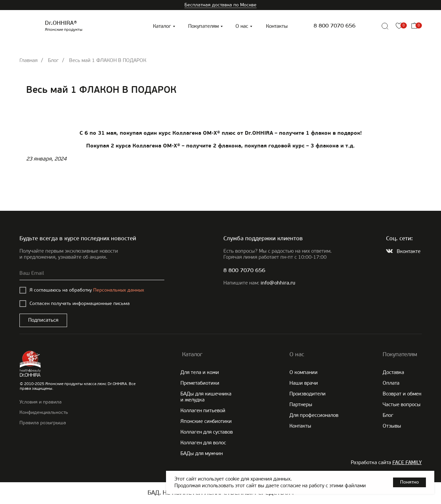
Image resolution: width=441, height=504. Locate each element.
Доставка (393, 372)
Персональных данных (119, 290)
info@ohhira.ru (278, 283)
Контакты (277, 26)
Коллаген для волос (203, 443)
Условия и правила (41, 402)
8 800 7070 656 (335, 26)
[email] (92, 273)
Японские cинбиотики (206, 421)
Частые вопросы (402, 404)
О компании (304, 372)
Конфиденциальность (44, 412)
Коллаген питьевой (203, 411)
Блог (53, 60)
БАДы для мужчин (202, 453)
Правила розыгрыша (43, 423)
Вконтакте (409, 251)
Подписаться (43, 320)
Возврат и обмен (402, 394)
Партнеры (301, 404)
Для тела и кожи (200, 372)
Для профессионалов (314, 415)
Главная (29, 60)
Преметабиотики (200, 383)
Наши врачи (304, 383)
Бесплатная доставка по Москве (221, 5)
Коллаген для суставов (207, 432)
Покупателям (203, 26)
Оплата (391, 383)
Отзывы (392, 426)
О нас (242, 26)
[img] (370, 26)
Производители (308, 394)
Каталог (162, 26)
